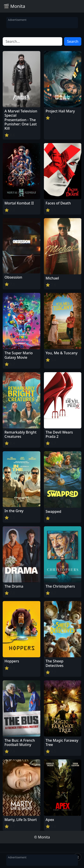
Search (73, 41)
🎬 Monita (14, 6)
